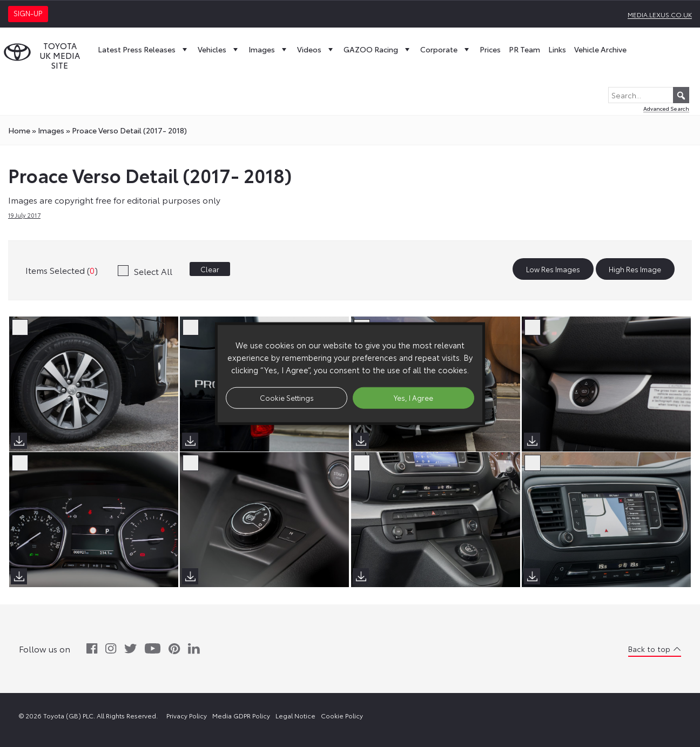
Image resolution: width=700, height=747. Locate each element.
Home (19, 130)
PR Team (524, 49)
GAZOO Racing (378, 49)
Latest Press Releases (144, 49)
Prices (490, 49)
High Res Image (635, 269)
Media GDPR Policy (241, 715)
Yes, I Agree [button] (413, 398)
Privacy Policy (187, 715)
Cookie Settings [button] (287, 398)
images (51, 130)
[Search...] (649, 95)
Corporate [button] (446, 49)
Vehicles (219, 49)
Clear (210, 269)
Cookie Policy (342, 715)
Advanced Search (666, 108)
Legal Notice (295, 715)
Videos (316, 49)
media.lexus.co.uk (660, 14)
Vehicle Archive (600, 49)
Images (269, 49)
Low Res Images (553, 269)
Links (557, 49)
